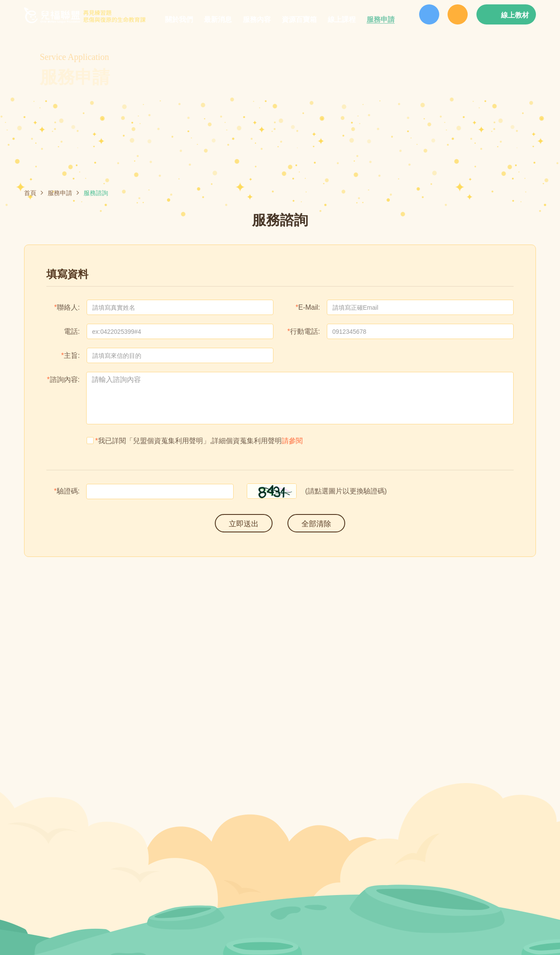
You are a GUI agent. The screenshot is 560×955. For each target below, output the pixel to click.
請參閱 (292, 441)
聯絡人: (68, 308)
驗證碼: (68, 491)
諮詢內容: (65, 380)
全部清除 (316, 524)
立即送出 (244, 524)
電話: (72, 332)
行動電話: (305, 332)
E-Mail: (309, 308)
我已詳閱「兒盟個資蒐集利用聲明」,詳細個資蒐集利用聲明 (195, 441)
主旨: (72, 356)
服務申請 (60, 193)
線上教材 (515, 15)
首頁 (30, 193)
